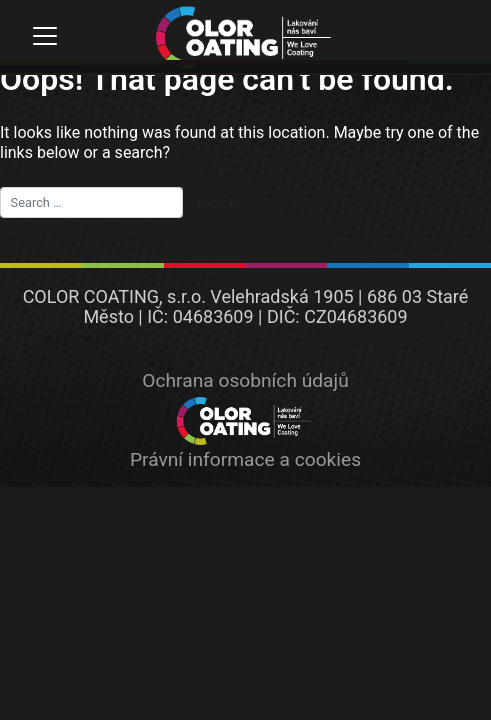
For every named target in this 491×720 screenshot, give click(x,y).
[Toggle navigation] (44, 36)
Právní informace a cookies (245, 459)
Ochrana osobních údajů (245, 380)
